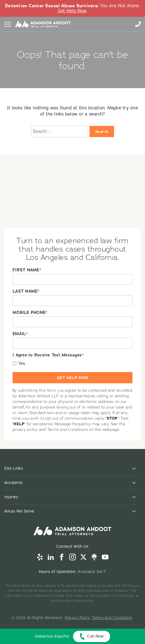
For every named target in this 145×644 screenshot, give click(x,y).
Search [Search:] (102, 131)
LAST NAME (26, 291)
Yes (22, 364)
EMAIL (20, 334)
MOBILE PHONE (30, 313)
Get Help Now (72, 11)
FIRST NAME (27, 270)
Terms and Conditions (112, 618)
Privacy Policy (78, 618)
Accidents (14, 483)
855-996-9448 (138, 24)
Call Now (95, 636)
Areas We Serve (19, 511)
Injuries (11, 497)
